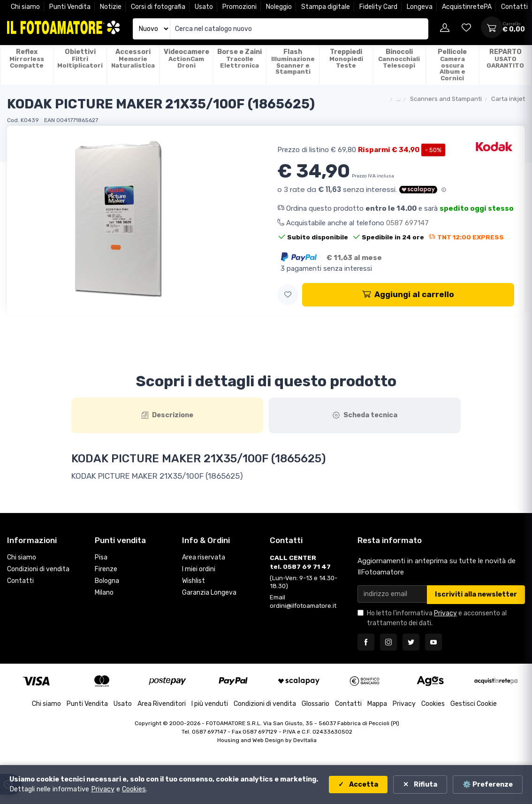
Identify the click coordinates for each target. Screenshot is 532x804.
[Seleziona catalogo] (152, 29)
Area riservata (204, 557)
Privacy (445, 613)
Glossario (315, 704)
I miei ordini (199, 569)
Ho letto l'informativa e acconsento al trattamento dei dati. (437, 618)
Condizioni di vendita (38, 569)
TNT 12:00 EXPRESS (466, 237)
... (399, 99)
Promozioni (239, 7)
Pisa (101, 557)
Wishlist (194, 581)
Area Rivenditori (162, 704)
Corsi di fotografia (158, 7)
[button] (288, 295)
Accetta (363, 785)
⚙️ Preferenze (488, 785)
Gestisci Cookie (474, 704)
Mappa (377, 704)
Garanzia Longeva (209, 593)
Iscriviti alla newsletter (476, 594)
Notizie (111, 7)
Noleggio (279, 7)
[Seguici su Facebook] (366, 642)
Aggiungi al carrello (408, 294)
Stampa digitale (326, 7)
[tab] (167, 415)
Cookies (433, 704)
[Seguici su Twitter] (411, 642)
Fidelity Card (378, 7)
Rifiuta (425, 785)
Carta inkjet (508, 99)
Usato (204, 7)
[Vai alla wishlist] (466, 27)
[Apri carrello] (492, 27)
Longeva (420, 7)
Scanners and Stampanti (446, 99)
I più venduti (210, 704)
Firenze (106, 569)
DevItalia (305, 740)
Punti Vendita (70, 7)
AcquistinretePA (467, 7)
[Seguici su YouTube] (433, 642)
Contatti (514, 7)
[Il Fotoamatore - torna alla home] (63, 27)
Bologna (107, 581)
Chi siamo (25, 7)
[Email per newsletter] (392, 594)
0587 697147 (407, 223)
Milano (104, 593)
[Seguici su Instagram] (388, 642)
